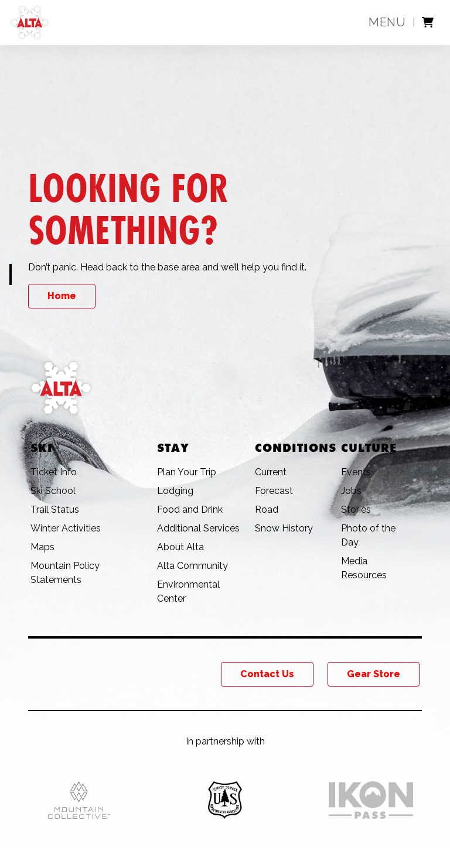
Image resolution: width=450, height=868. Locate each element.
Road (267, 510)
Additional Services (198, 528)
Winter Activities (66, 528)
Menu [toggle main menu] (387, 22)
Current (271, 472)
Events (356, 472)
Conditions (296, 448)
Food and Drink (190, 510)
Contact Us (267, 674)
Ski (42, 448)
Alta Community (192, 566)
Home (62, 296)
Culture (369, 448)
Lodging (175, 491)
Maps (42, 547)
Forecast (274, 491)
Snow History (284, 528)
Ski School (53, 491)
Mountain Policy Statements (65, 573)
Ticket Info (54, 472)
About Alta (180, 547)
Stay (173, 448)
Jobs (351, 491)
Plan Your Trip (187, 472)
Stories (356, 510)
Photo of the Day (368, 535)
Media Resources (364, 568)
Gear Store (374, 674)
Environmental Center (188, 591)
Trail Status (55, 510)
